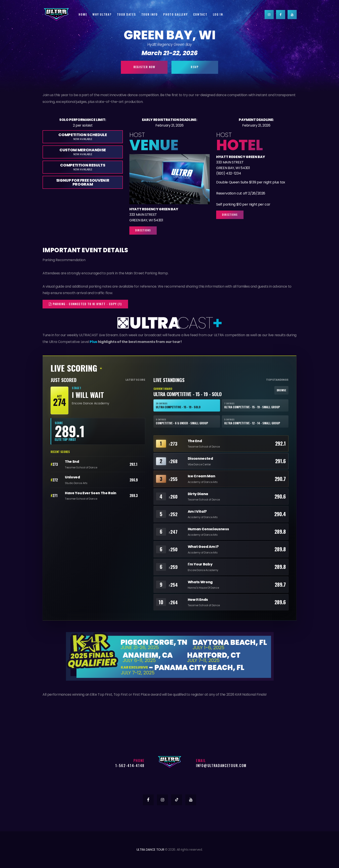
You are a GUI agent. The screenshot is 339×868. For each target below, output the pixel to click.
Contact (200, 14)
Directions (143, 230)
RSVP (195, 67)
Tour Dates (126, 14)
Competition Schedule (83, 136)
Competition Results (83, 167)
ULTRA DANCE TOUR (150, 850)
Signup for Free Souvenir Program (83, 182)
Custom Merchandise (83, 152)
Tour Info (150, 14)
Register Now (144, 67)
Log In (218, 14)
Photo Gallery (175, 14)
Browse (281, 390)
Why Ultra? (102, 14)
